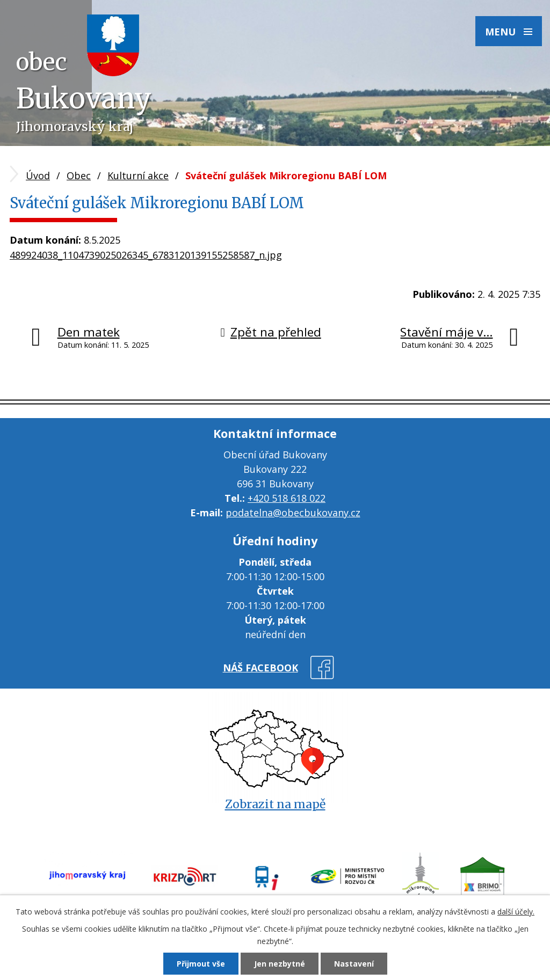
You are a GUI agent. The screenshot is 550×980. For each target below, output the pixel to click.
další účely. (516, 912)
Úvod (38, 175)
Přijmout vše (201, 964)
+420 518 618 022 (287, 498)
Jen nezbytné (280, 964)
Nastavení (354, 964)
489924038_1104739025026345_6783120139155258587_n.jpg (146, 255)
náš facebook (260, 668)
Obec (79, 175)
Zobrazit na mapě (275, 804)
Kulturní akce (138, 175)
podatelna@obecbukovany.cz (293, 513)
